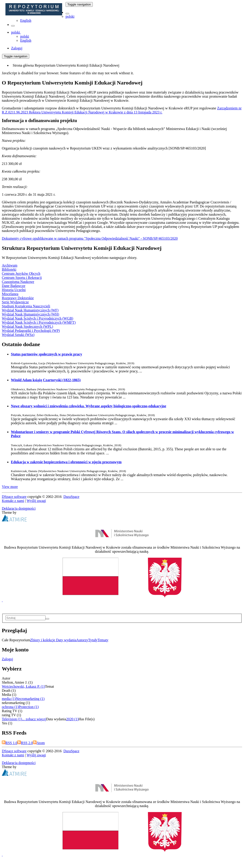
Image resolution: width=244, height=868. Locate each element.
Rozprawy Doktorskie (18, 298)
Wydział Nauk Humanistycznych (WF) (30, 310)
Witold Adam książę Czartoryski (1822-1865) (46, 380)
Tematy (103, 640)
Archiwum (10, 265)
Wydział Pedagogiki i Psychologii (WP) (31, 331)
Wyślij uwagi (36, 501)
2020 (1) (72, 719)
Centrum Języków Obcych (21, 274)
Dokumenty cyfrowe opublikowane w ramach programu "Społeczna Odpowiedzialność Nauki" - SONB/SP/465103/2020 (90, 238)
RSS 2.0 (25, 743)
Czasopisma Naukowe (18, 282)
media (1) (9, 699)
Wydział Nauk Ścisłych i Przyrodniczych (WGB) (38, 318)
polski (70, 16)
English (26, 20)
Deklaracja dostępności (19, 508)
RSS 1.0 (10, 743)
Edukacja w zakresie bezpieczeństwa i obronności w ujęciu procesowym (66, 462)
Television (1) (12, 719)
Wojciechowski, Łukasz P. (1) (23, 686)
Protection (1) (29, 707)
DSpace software (14, 497)
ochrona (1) (10, 707)
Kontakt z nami (13, 501)
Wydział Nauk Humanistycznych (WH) (30, 314)
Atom (39, 743)
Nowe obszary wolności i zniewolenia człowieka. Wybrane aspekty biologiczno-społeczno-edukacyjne (89, 406)
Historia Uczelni (14, 290)
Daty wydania (66, 640)
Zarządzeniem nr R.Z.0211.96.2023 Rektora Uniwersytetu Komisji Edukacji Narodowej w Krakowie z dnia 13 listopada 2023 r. (122, 110)
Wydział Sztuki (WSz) (18, 335)
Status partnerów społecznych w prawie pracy (46, 354)
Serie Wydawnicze (15, 302)
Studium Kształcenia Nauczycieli (26, 306)
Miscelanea (10, 294)
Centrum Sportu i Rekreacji (22, 278)
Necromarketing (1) (30, 699)
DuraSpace (71, 497)
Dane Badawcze (14, 286)
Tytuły (93, 640)
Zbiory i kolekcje (43, 640)
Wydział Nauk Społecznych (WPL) (27, 327)
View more (10, 487)
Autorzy (82, 640)
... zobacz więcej (34, 719)
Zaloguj (7, 659)
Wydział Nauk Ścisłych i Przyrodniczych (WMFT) (39, 322)
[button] (67, 14)
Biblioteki (9, 269)
